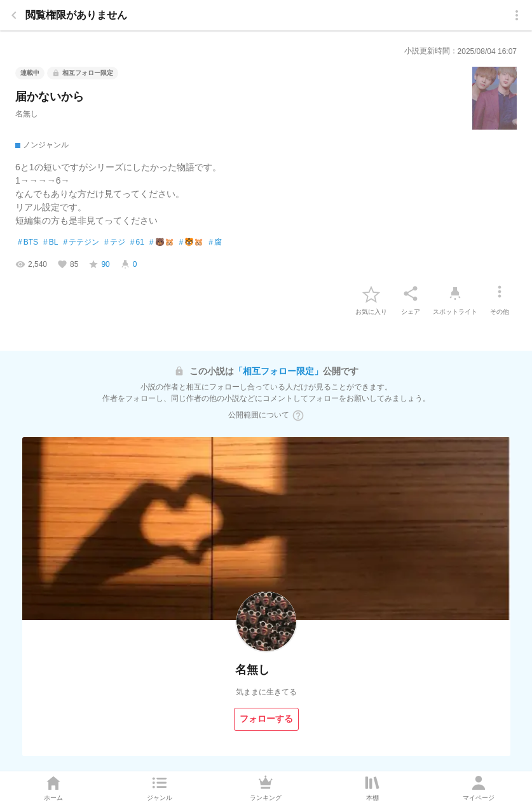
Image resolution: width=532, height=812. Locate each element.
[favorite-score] (99, 264)
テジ (115, 243)
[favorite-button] (371, 294)
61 (137, 243)
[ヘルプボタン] (298, 416)
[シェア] (411, 294)
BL (51, 243)
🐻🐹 (162, 243)
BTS (28, 243)
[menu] (517, 15)
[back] (14, 15)
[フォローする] (266, 719)
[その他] (500, 294)
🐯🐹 (192, 243)
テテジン (81, 243)
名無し (27, 114)
